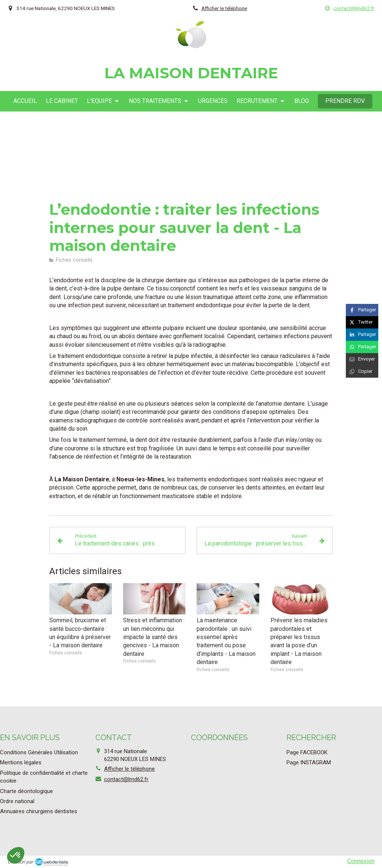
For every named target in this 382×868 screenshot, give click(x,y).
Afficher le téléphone (224, 8)
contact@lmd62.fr (126, 779)
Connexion (361, 861)
